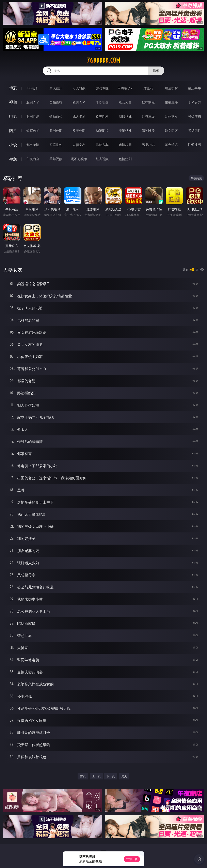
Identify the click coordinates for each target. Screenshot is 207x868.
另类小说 (148, 145)
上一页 (96, 776)
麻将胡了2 (125, 88)
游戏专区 (102, 88)
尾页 (124, 776)
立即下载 (132, 859)
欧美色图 (79, 131)
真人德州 (56, 88)
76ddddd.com (103, 60)
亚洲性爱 (33, 116)
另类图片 (194, 131)
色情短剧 (125, 159)
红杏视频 (102, 159)
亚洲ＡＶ (33, 102)
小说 (13, 145)
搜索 (156, 71)
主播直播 (171, 102)
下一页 (111, 776)
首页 (83, 776)
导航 (13, 159)
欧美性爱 (102, 116)
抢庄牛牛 (194, 88)
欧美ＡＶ (79, 102)
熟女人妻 (125, 102)
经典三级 (148, 116)
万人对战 (79, 88)
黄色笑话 (171, 145)
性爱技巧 (194, 145)
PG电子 (33, 88)
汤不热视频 (79, 159)
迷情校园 (125, 145)
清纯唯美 (148, 131)
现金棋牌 (171, 88)
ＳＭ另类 (194, 102)
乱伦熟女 (171, 116)
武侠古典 (102, 145)
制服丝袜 (125, 116)
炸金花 (148, 88)
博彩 (13, 88)
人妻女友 (79, 145)
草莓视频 (56, 159)
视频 (13, 102)
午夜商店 (33, 159)
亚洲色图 (56, 131)
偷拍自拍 (56, 116)
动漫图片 (102, 131)
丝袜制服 (148, 102)
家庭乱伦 (56, 145)
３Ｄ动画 (102, 102)
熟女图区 (171, 131)
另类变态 (194, 116)
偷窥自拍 (33, 131)
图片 (13, 130)
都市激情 (33, 145)
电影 (13, 116)
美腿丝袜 (125, 131)
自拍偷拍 (56, 102)
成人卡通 (79, 116)
